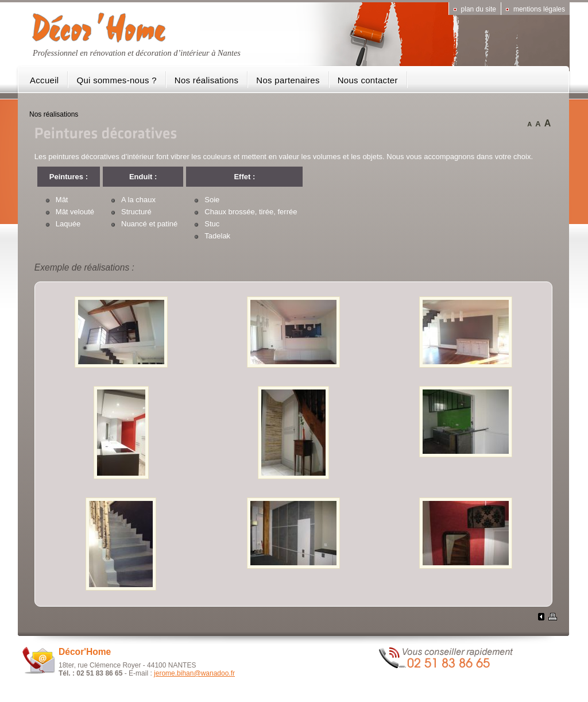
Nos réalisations (207, 80)
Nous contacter (368, 80)
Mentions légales (539, 9)
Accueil (44, 80)
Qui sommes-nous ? (116, 80)
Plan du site (479, 9)
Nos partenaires (288, 80)
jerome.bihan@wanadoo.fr (194, 673)
